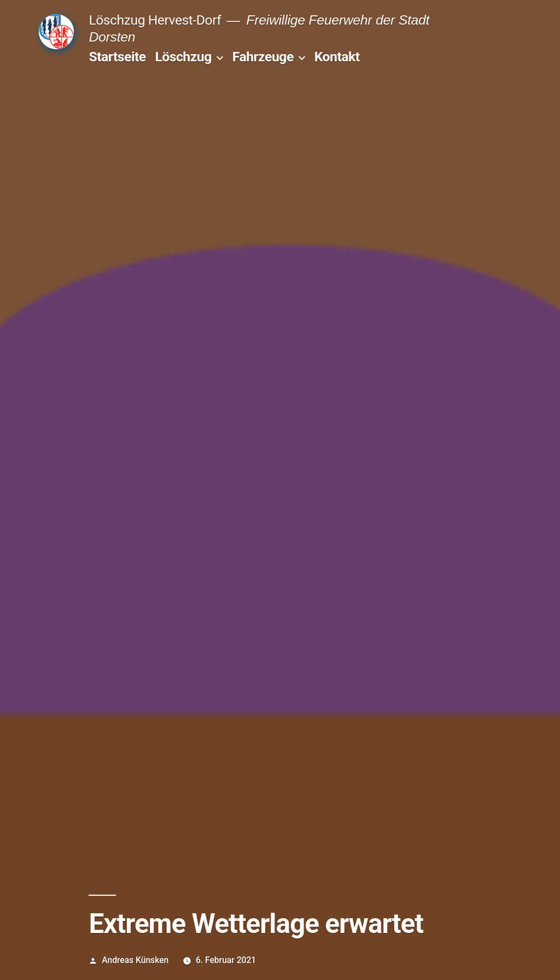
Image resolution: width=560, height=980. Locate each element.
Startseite (117, 57)
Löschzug (183, 57)
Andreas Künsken (135, 960)
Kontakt (337, 57)
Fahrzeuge (263, 57)
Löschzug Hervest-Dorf (155, 20)
